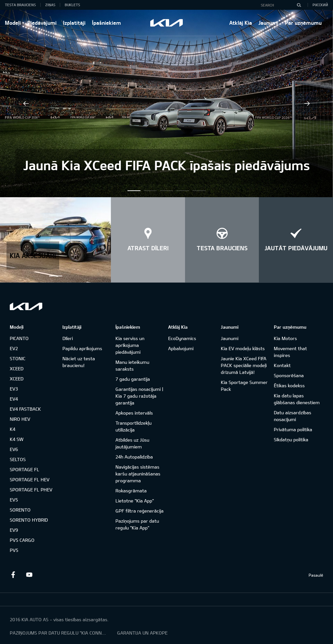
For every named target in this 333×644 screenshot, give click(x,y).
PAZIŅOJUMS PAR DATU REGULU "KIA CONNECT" (59, 633)
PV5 (14, 550)
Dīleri (68, 338)
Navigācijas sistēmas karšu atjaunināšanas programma (138, 474)
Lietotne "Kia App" (135, 501)
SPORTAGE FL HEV (30, 480)
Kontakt (282, 365)
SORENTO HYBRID (29, 520)
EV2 (14, 348)
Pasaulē (316, 575)
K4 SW (17, 439)
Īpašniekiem (107, 23)
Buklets (72, 5)
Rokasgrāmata (131, 491)
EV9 (14, 530)
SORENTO (20, 510)
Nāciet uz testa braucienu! (79, 362)
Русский (320, 5)
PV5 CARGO (22, 540)
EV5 (14, 500)
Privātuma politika (293, 429)
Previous (26, 103)
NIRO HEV (20, 419)
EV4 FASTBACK (25, 409)
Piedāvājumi (42, 23)
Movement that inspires (290, 352)
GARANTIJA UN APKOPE (142, 633)
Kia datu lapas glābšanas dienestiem (297, 399)
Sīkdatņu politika (291, 439)
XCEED (17, 369)
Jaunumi (268, 23)
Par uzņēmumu (303, 23)
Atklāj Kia (241, 23)
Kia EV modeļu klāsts (243, 348)
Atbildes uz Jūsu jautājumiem (132, 443)
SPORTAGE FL (25, 469)
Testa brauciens (20, 5)
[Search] (299, 5)
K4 (13, 429)
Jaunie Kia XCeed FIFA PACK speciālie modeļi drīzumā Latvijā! (244, 365)
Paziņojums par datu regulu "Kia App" (137, 524)
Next (307, 103)
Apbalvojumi (181, 348)
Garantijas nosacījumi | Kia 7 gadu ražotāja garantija (139, 396)
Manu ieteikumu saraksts (132, 365)
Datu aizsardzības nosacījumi (293, 416)
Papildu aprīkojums (82, 348)
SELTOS (18, 459)
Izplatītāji (74, 23)
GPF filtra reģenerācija (140, 511)
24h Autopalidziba (134, 457)
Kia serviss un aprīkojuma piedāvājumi (130, 345)
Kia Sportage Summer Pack (244, 386)
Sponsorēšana (289, 375)
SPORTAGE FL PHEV (31, 490)
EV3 (14, 389)
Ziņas (50, 5)
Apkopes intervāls (134, 413)
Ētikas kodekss (289, 385)
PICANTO (19, 338)
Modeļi (13, 23)
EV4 (14, 399)
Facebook (13, 575)
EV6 (14, 449)
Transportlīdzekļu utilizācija (133, 426)
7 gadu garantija (133, 379)
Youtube (29, 575)
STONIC (18, 358)
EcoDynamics (182, 338)
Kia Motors (285, 338)
